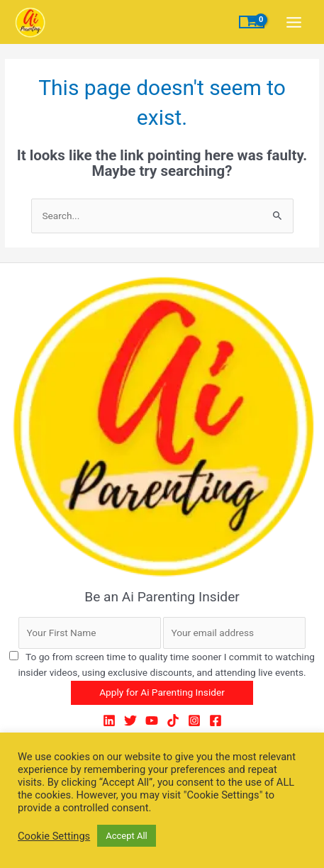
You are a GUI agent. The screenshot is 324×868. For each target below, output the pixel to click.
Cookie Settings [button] (54, 836)
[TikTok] (173, 720)
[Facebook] (216, 720)
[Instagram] (194, 720)
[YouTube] (152, 720)
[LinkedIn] (109, 720)
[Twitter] (130, 720)
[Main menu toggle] (294, 22)
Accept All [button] (127, 836)
